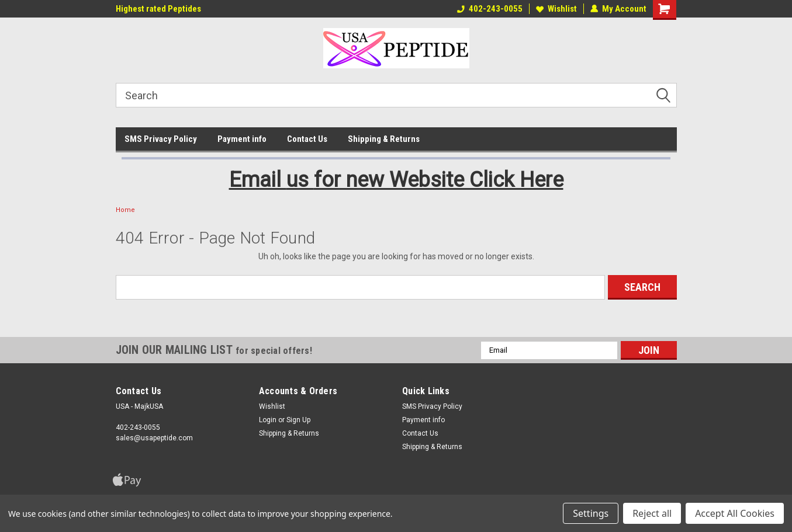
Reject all (652, 513)
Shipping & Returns (384, 139)
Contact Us (307, 139)
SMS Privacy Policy (161, 139)
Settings (591, 513)
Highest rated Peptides (158, 9)
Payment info (242, 139)
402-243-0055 (490, 9)
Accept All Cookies (735, 513)
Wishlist (556, 9)
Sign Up (298, 420)
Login (268, 420)
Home (125, 210)
